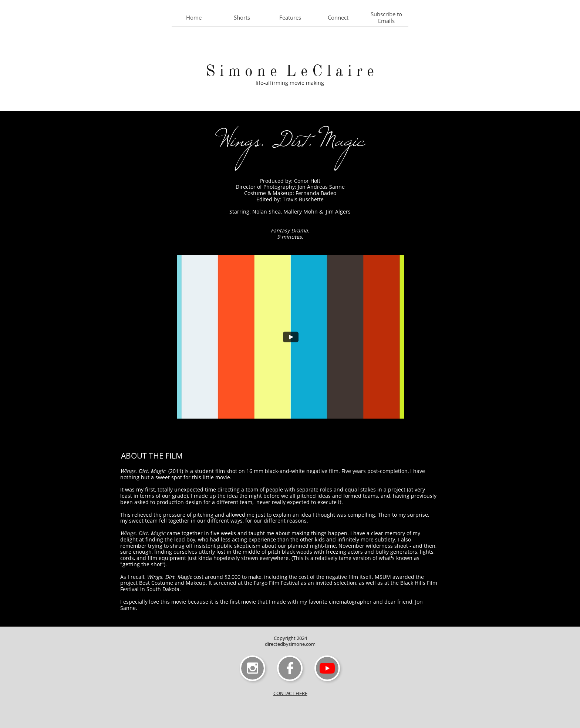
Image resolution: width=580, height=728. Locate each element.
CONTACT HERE (290, 693)
